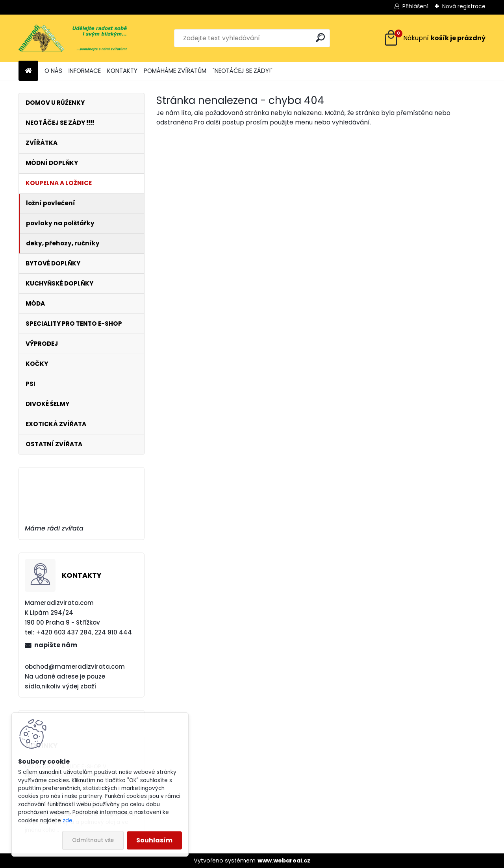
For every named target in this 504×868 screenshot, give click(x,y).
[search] (320, 38)
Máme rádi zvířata (54, 528)
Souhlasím (154, 840)
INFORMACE (85, 71)
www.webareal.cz (284, 861)
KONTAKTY (122, 71)
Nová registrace (464, 6)
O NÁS (53, 71)
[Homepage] (28, 71)
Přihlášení (415, 6)
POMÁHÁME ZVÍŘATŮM (175, 71)
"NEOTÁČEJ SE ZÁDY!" (243, 71)
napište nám (56, 645)
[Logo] (73, 38)
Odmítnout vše (93, 840)
